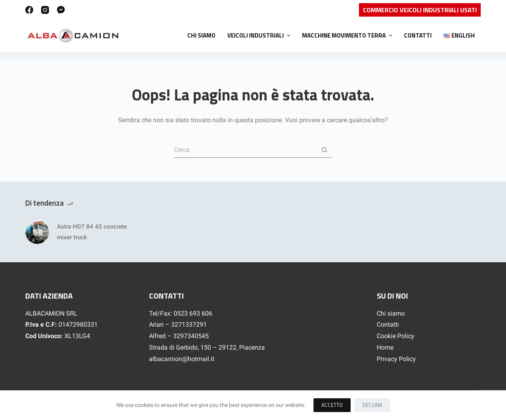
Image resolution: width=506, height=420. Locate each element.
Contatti (388, 324)
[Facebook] (29, 10)
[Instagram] (45, 10)
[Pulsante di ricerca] (324, 150)
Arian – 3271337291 (178, 324)
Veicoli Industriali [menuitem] (260, 35)
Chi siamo (391, 313)
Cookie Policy (396, 336)
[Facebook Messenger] (61, 10)
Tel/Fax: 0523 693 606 (181, 313)
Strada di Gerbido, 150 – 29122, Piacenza (207, 347)
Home (385, 347)
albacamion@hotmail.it (182, 359)
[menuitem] (459, 36)
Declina (372, 405)
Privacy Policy (396, 359)
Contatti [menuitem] (418, 35)
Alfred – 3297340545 (179, 336)
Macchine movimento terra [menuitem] (348, 35)
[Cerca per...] (245, 150)
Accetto (332, 405)
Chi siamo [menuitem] (201, 35)
